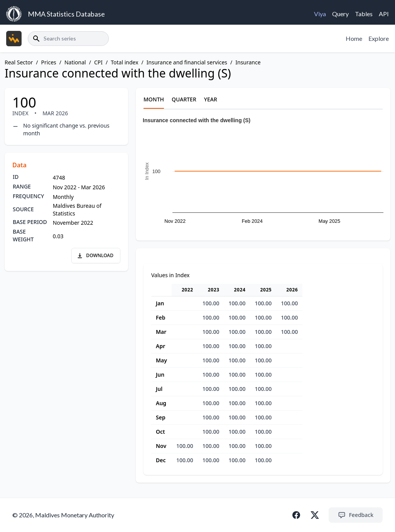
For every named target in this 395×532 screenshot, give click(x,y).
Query (340, 14)
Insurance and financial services (187, 62)
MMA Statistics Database (66, 14)
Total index (124, 62)
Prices (49, 62)
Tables (364, 14)
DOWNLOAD (95, 255)
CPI (98, 62)
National (75, 62)
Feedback (356, 515)
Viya (320, 14)
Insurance (248, 62)
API (384, 14)
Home (354, 38)
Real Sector (19, 62)
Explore (379, 38)
